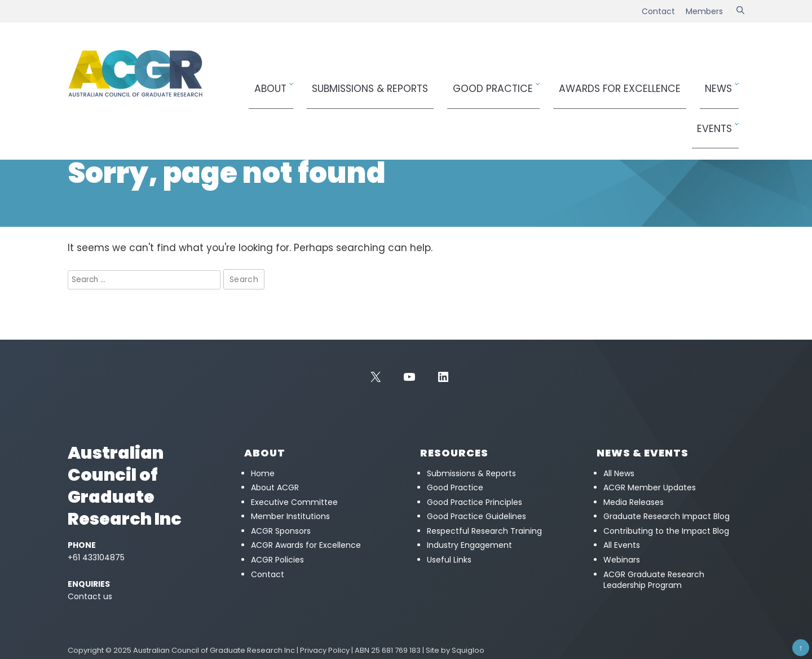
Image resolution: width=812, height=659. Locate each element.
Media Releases (634, 502)
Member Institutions (290, 516)
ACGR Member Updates (650, 487)
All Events (622, 545)
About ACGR (275, 487)
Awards (597, 83)
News (673, 83)
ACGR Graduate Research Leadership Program (654, 580)
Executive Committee (294, 502)
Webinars (622, 560)
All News (619, 473)
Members (704, 11)
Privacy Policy (325, 650)
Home (78, 127)
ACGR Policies (277, 560)
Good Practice (492, 83)
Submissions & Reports (394, 83)
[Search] (740, 11)
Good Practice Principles (475, 502)
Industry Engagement (469, 545)
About (311, 83)
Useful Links (449, 560)
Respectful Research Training (484, 531)
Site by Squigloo (455, 650)
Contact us (90, 596)
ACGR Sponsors (281, 531)
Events (718, 83)
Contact (658, 11)
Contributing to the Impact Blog (666, 531)
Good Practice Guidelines (476, 516)
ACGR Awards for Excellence (306, 545)
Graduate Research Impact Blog (667, 516)
